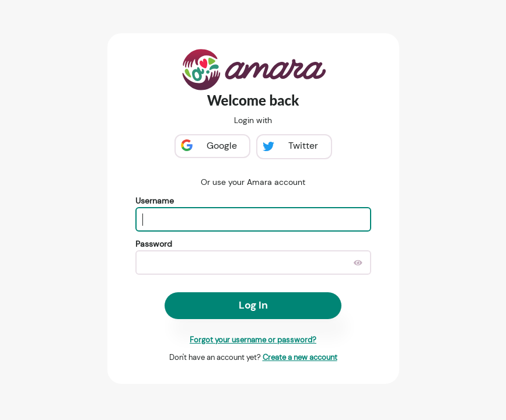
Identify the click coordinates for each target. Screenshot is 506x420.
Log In (253, 305)
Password (154, 244)
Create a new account (300, 357)
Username (155, 201)
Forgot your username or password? (253, 340)
